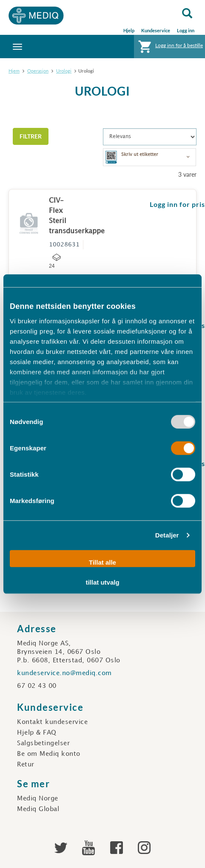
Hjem (14, 71)
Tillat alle (102, 562)
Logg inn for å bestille (169, 48)
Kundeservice (156, 30)
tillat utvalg (102, 582)
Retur (26, 765)
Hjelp (129, 30)
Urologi (64, 71)
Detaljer (167, 535)
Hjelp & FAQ (37, 733)
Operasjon (38, 71)
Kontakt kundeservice (52, 722)
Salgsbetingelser (43, 744)
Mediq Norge (38, 799)
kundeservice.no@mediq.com (64, 673)
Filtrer (31, 136)
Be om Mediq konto (49, 754)
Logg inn (186, 30)
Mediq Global (38, 809)
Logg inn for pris (177, 204)
